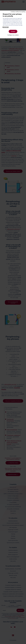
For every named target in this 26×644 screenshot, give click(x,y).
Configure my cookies (13, 35)
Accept (13, 31)
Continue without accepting (18, 12)
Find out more (6, 27)
